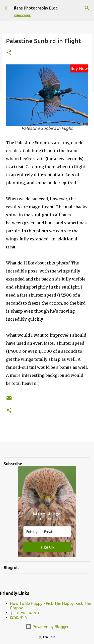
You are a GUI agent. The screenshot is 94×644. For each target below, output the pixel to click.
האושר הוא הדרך (24, 612)
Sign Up (47, 547)
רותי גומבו (18, 617)
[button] (9, 53)
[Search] (87, 8)
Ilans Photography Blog (36, 8)
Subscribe (22, 16)
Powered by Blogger (47, 627)
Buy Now (79, 68)
